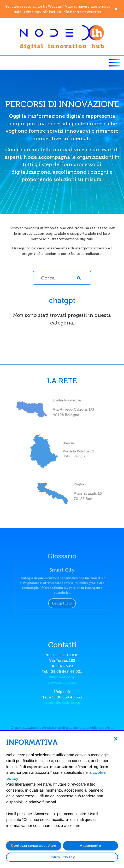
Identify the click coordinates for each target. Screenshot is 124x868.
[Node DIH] (62, 37)
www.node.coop (62, 683)
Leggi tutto (62, 600)
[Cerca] (62, 278)
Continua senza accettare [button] (34, 846)
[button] (116, 738)
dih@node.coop (62, 677)
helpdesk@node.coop (62, 703)
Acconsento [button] (90, 846)
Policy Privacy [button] (62, 857)
